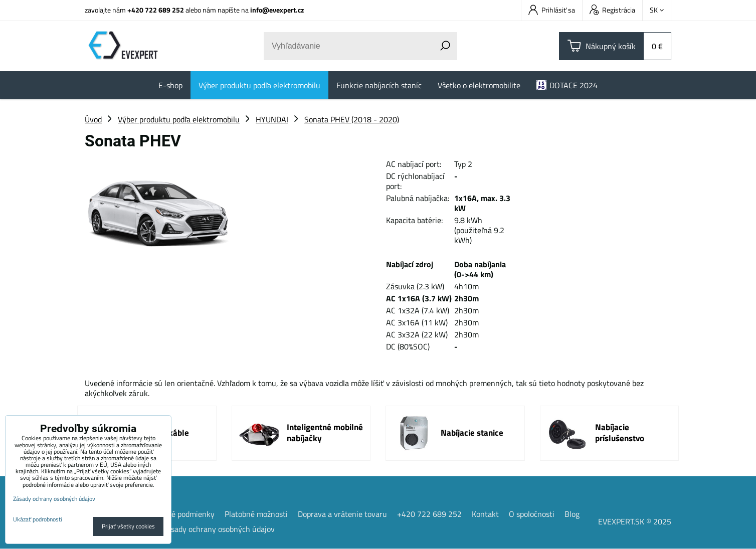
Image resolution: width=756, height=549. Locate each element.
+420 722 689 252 (156, 10)
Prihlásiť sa (552, 10)
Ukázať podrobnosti (38, 519)
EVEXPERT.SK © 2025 (635, 521)
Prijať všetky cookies (128, 526)
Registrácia (612, 10)
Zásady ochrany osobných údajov (219, 529)
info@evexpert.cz (277, 10)
